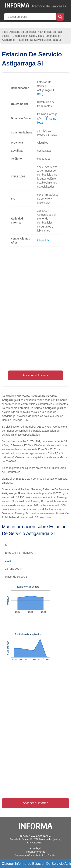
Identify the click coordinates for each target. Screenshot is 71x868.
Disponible (43, 240)
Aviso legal (36, 848)
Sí (6, 545)
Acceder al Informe (35, 375)
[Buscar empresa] (30, 17)
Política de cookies (35, 852)
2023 (8, 561)
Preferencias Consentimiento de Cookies (35, 855)
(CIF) (40, 94)
